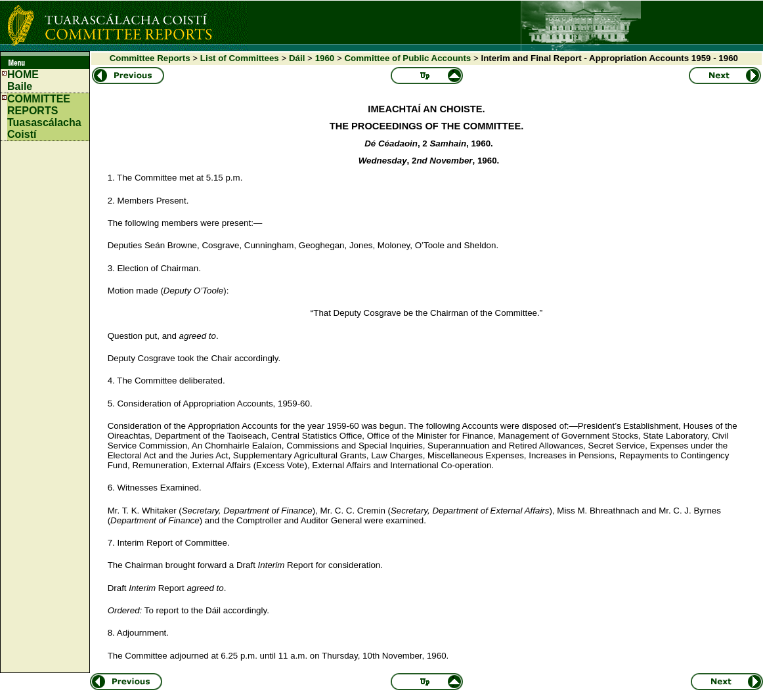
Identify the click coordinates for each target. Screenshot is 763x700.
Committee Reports (150, 58)
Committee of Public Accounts (407, 58)
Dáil (297, 58)
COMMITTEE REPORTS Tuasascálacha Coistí (44, 117)
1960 (325, 58)
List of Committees (240, 58)
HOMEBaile (23, 80)
